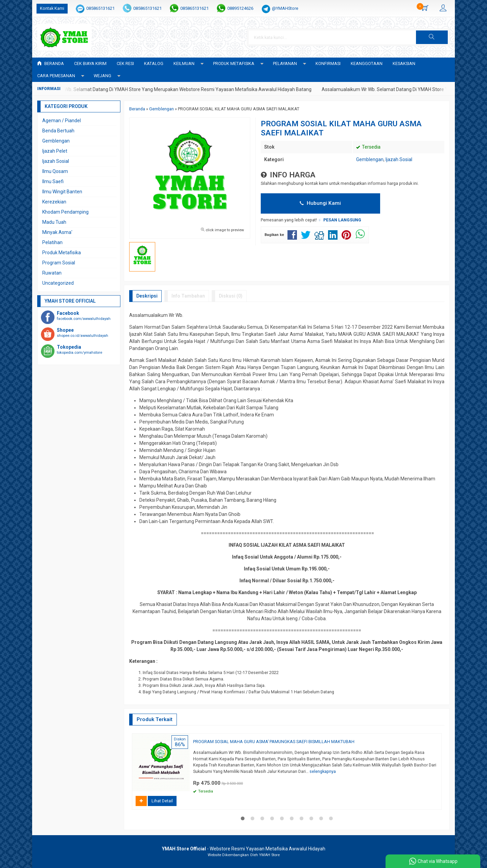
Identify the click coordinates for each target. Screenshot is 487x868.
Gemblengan (370, 159)
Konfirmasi (328, 63)
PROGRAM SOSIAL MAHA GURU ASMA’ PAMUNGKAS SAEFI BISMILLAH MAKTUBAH (274, 742)
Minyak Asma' (57, 232)
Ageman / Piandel (62, 121)
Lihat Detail (162, 801)
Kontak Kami (52, 8)
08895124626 (240, 8)
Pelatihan (52, 242)
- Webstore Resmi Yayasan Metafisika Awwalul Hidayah (244, 849)
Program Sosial (59, 263)
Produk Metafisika (62, 253)
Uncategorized (58, 283)
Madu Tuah (54, 222)
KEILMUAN (184, 63)
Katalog (154, 63)
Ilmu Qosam (55, 171)
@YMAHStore (285, 8)
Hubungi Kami (320, 203)
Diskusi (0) (231, 296)
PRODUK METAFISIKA (234, 63)
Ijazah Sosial (399, 159)
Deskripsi (147, 296)
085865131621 (100, 8)
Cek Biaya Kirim (90, 63)
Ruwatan (52, 273)
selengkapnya (323, 771)
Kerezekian (54, 202)
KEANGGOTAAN (367, 63)
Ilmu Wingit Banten (62, 192)
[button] (432, 37)
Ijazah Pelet (55, 151)
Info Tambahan (188, 296)
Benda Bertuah (58, 131)
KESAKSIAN (404, 63)
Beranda (51, 63)
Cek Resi (125, 63)
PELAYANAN (285, 63)
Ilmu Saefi (53, 181)
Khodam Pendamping (65, 212)
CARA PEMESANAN (56, 76)
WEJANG (102, 76)
